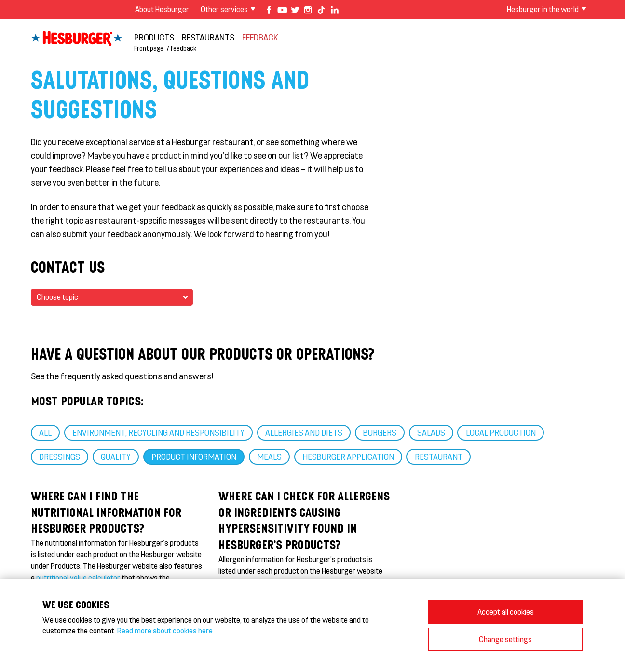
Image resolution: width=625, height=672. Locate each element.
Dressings (60, 457)
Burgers (380, 432)
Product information (194, 457)
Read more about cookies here (165, 630)
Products (154, 37)
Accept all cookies (506, 612)
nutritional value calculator (78, 577)
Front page (149, 48)
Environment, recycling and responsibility (158, 432)
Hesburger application (348, 457)
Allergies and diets (304, 432)
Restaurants (208, 37)
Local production (501, 432)
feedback (260, 37)
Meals (269, 457)
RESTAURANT (439, 457)
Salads (431, 432)
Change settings (505, 639)
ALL (45, 432)
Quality (116, 457)
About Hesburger (162, 9)
